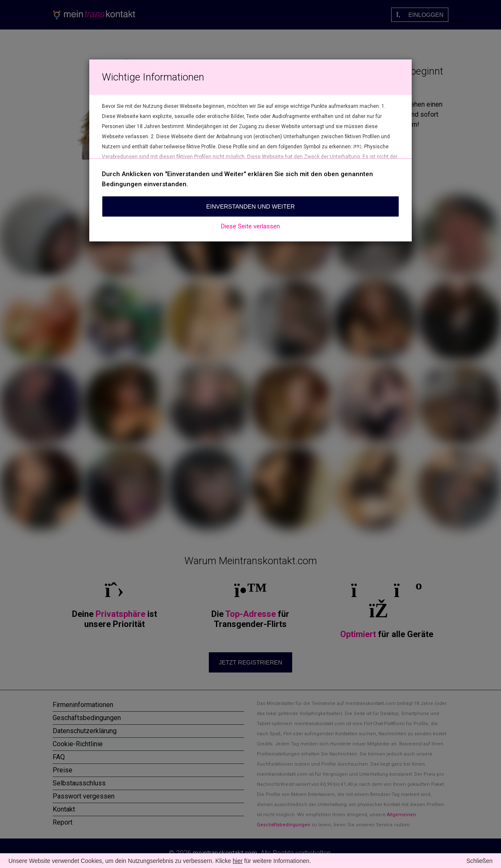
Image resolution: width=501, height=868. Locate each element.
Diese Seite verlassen (250, 226)
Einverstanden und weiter (251, 206)
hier (238, 861)
